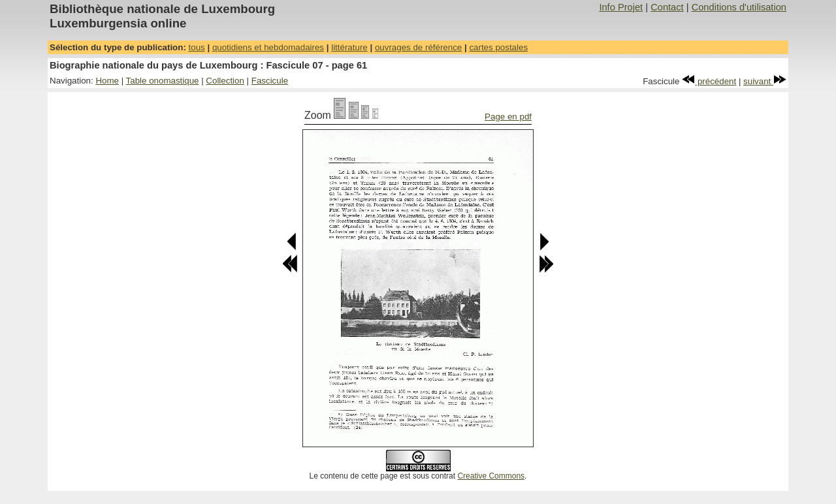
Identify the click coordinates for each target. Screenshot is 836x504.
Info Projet (621, 7)
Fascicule (270, 81)
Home (107, 81)
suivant (765, 81)
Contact (667, 7)
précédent (709, 81)
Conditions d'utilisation (739, 7)
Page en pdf (508, 117)
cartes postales (498, 47)
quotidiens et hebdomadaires (268, 47)
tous (197, 47)
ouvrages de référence (418, 47)
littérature (349, 47)
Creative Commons (491, 476)
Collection (225, 81)
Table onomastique (163, 81)
